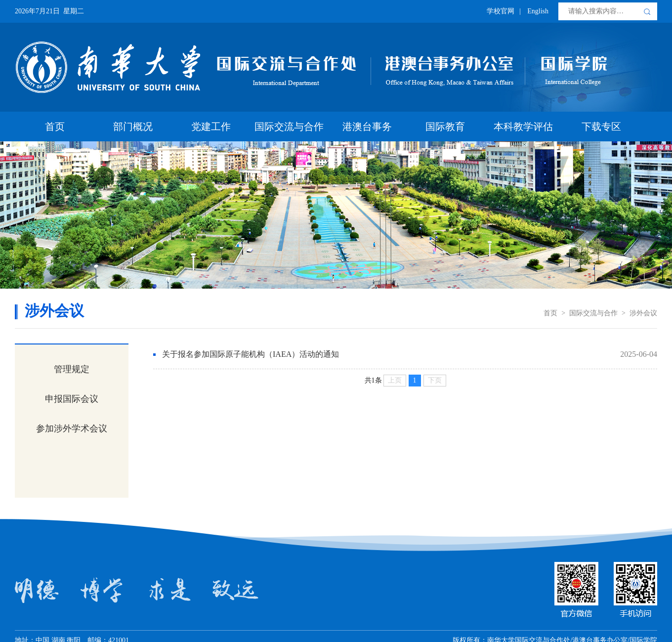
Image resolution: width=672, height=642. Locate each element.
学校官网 (501, 11)
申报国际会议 (72, 399)
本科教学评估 (523, 127)
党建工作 (211, 127)
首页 (55, 127)
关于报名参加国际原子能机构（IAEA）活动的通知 (251, 354)
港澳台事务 (367, 127)
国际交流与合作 (289, 127)
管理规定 (72, 369)
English (538, 11)
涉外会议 (643, 313)
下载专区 (601, 127)
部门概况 (133, 127)
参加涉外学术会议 (72, 428)
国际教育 (445, 127)
